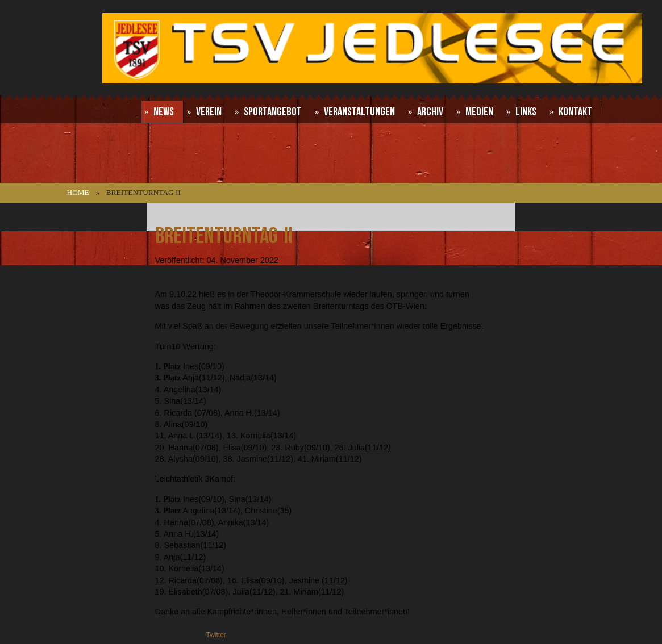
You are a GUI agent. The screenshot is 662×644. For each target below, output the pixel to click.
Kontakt (575, 112)
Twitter (216, 635)
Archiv (430, 112)
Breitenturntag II (224, 236)
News (164, 112)
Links (526, 112)
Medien (479, 112)
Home (78, 192)
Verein (209, 112)
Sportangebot (273, 112)
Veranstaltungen (359, 112)
